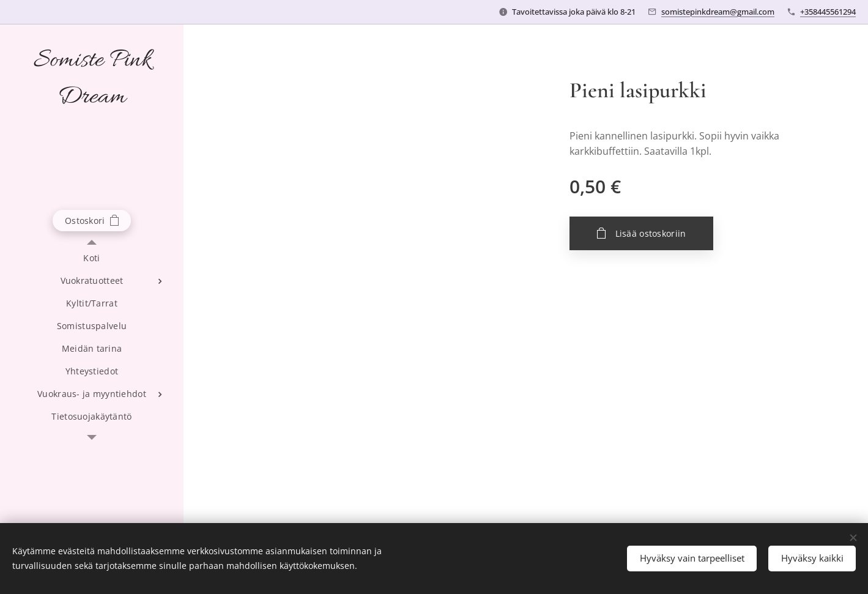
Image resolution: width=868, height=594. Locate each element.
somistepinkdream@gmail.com (718, 12)
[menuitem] (92, 258)
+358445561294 (828, 12)
